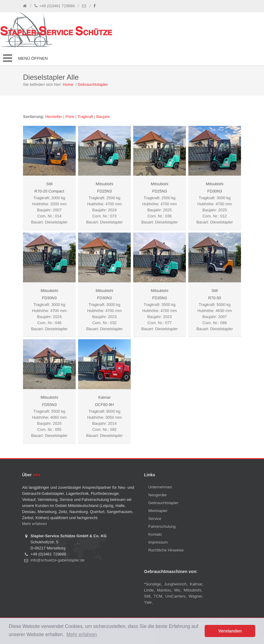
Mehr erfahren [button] (82, 634)
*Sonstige (153, 584)
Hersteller (54, 117)
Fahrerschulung (162, 527)
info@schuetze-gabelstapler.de (58, 560)
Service (155, 519)
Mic (177, 590)
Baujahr (103, 117)
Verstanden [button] (230, 631)
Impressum (158, 542)
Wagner (195, 596)
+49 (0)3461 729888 (55, 6)
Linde (149, 590)
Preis (70, 117)
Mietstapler (158, 511)
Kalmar (196, 584)
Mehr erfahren (35, 524)
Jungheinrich (176, 584)
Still (147, 596)
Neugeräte (158, 495)
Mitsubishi (193, 590)
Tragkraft (85, 117)
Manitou (164, 590)
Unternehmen (160, 487)
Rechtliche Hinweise (166, 550)
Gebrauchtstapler (93, 84)
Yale (148, 602)
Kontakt (155, 534)
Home (68, 84)
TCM (158, 596)
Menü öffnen (33, 58)
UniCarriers (176, 596)
